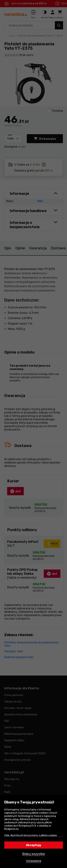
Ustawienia (34, 861)
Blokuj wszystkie (34, 854)
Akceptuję (34, 845)
